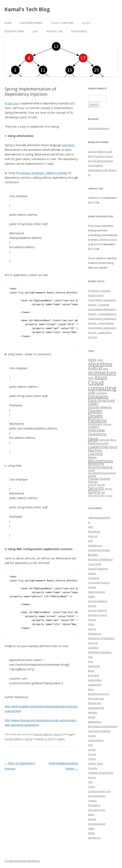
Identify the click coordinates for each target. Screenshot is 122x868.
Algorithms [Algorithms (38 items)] (100, 364)
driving (92, 629)
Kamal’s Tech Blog (27, 9)
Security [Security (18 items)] (96, 488)
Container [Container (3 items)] (102, 393)
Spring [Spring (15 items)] (94, 492)
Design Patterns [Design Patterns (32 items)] (97, 418)
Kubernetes (95, 680)
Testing (92, 801)
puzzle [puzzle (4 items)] (101, 485)
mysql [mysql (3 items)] (91, 470)
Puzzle (92, 754)
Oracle (92, 736)
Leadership (95, 685)
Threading (94, 805)
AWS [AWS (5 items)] (91, 378)
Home (8, 23)
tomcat (92, 819)
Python (92, 759)
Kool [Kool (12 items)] (92, 443)
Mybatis (93, 712)
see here (68, 145)
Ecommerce (95, 634)
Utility (91, 828)
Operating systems (99, 731)
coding (92, 573)
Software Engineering (101, 773)
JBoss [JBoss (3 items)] (113, 440)
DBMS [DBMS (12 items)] (93, 404)
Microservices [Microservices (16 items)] (101, 461)
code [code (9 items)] (92, 393)
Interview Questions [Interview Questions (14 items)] (97, 432)
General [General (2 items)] (107, 424)
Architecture (55, 31)
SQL (90, 782)
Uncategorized (97, 824)
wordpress (94, 838)
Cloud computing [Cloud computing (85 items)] (102, 385)
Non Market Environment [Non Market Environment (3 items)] (102, 473)
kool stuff (94, 675)
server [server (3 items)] (108, 489)
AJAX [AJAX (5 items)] (100, 360)
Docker (92, 620)
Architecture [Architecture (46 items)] (102, 373)
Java (35, 31)
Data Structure (97, 592)
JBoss (91, 671)
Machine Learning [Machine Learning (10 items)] (95, 452)
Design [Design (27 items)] (95, 411)
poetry (92, 750)
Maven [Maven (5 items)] (92, 457)
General (93, 643)
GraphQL (93, 647)
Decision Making (98, 601)
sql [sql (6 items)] (103, 492)
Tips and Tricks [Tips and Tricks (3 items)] (96, 495)
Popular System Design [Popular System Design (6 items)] (99, 480)
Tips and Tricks (97, 810)
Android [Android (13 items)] (95, 368)
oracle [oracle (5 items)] (92, 476)
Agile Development (31, 23)
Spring (57, 734)
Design (92, 606)
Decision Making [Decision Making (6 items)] (100, 407)
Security (93, 768)
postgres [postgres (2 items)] (92, 485)
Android (93, 536)
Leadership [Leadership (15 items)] (98, 447)
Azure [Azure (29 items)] (101, 377)
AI (89, 522)
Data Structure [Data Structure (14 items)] (101, 400)
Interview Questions (100, 652)
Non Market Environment (103, 726)
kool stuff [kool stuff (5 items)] (102, 443)
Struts (91, 787)
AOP (91, 541)
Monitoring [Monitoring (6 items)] (96, 464)
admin (61, 739)
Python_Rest (95, 763)
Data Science (79, 31)
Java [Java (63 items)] (93, 439)
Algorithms (94, 532)
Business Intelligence (100, 559)
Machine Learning (98, 694)
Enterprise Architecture (101, 638)
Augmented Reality (99, 550)
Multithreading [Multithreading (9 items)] (100, 467)
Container (94, 578)
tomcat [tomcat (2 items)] (109, 496)
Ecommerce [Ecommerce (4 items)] (95, 424)
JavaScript (94, 666)
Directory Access (98, 615)
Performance (96, 740)
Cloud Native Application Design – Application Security (102, 332)
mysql (91, 717)
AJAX (91, 527)
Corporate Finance (99, 583)
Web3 (91, 833)
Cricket (92, 587)
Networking (95, 722)
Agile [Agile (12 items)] (92, 360)
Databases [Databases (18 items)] (98, 396)
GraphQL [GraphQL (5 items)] (94, 427)
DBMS (91, 596)
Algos (86, 23)
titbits (91, 814)
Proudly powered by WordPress (22, 861)
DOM (91, 624)
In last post (12, 103)
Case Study (95, 564)
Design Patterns (14, 31)
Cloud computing (62, 23)
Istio (90, 657)
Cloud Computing (98, 569)
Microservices (96, 698)
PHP (90, 745)
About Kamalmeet (98, 128)
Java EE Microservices (101, 161)
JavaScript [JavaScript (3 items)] (104, 440)
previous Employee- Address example (44, 173)
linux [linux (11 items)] (113, 447)
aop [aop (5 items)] (105, 369)
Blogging (93, 555)
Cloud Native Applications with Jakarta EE (102, 170)
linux (91, 689)
